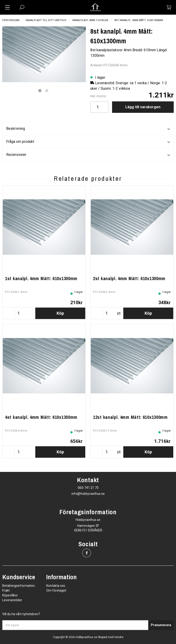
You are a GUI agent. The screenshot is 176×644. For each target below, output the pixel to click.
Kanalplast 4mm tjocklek (90, 20)
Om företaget (56, 590)
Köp (60, 313)
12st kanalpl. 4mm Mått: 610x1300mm (130, 417)
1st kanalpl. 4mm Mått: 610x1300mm (41, 278)
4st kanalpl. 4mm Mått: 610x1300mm (41, 417)
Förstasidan (11, 20)
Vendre (119, 637)
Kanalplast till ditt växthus (46, 20)
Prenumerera (161, 625)
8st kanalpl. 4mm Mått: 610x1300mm (139, 20)
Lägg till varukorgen (143, 107)
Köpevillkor (10, 595)
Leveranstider (12, 600)
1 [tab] (40, 91)
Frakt (6, 590)
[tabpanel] (44, 54)
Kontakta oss (56, 586)
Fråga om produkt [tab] (88, 142)
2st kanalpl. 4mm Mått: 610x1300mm (129, 278)
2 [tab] (47, 91)
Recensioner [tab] (88, 155)
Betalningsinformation (19, 586)
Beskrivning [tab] (88, 129)
